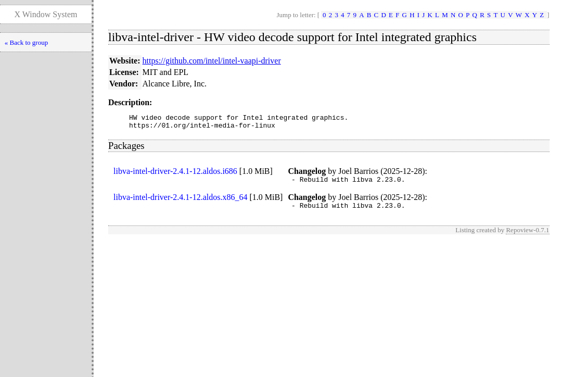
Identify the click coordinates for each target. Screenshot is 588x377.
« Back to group (26, 42)
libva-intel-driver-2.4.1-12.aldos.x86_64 (180, 202)
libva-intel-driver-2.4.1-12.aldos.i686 (175, 174)
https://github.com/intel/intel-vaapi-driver (212, 61)
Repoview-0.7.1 (527, 236)
